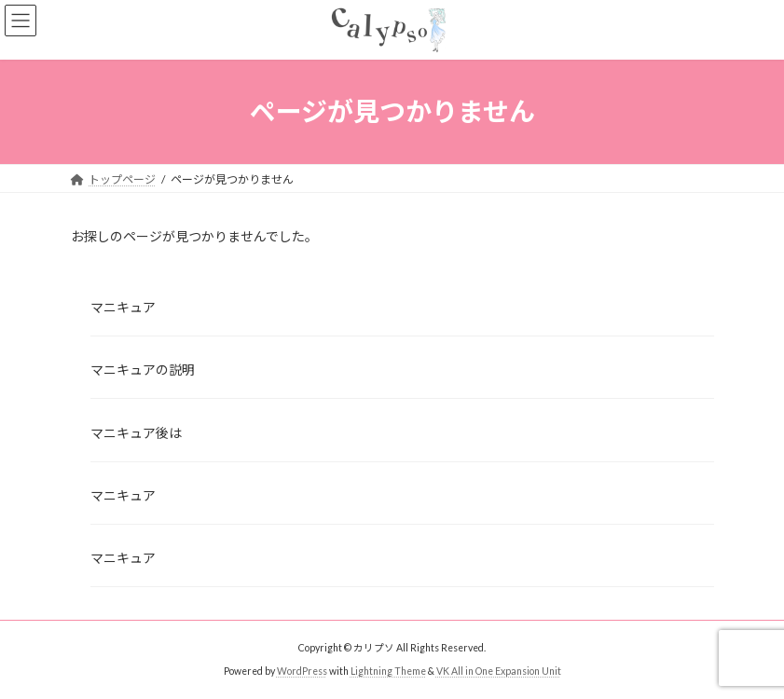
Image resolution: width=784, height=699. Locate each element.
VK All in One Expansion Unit (499, 671)
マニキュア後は (136, 432)
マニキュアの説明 (143, 370)
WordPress (302, 671)
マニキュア (123, 307)
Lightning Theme (388, 671)
